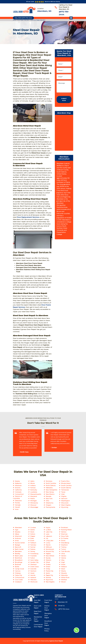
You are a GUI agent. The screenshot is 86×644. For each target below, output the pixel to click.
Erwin (32, 541)
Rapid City (49, 575)
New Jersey (50, 492)
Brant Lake (19, 556)
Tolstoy (64, 547)
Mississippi (34, 507)
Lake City (49, 532)
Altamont (18, 536)
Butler (17, 567)
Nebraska (49, 488)
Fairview (33, 545)
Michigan (34, 501)
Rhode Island (66, 483)
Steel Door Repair (38, 612)
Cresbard (18, 582)
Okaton (48, 560)
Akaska (18, 532)
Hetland (33, 578)
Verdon (64, 556)
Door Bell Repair (37, 601)
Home (15, 20)
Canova (18, 571)
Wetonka (64, 575)
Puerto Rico (65, 481)
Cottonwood (20, 578)
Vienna (64, 558)
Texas (63, 492)
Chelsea (18, 573)
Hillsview (33, 580)
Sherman (64, 534)
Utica (63, 554)
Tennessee (65, 490)
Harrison (33, 571)
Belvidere (18, 551)
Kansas (33, 488)
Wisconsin (65, 503)
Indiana (33, 486)
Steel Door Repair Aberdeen (38, 20)
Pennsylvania (50, 507)
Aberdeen (18, 528)
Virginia (64, 496)
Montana (49, 481)
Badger (18, 545)
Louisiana (34, 492)
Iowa (17, 509)
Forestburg (34, 554)
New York (49, 499)
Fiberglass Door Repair (48, 616)
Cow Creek (19, 580)
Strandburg (65, 543)
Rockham (65, 528)
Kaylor (48, 528)
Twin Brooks (66, 551)
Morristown (50, 549)
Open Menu (71, 18)
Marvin (48, 545)
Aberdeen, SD (44, 11)
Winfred (64, 580)
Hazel (32, 573)
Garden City (34, 562)
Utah (63, 494)
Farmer (33, 547)
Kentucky (34, 490)
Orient (48, 567)
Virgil (63, 562)
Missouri (33, 505)
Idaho (32, 481)
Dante (32, 530)
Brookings (19, 562)
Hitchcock (34, 582)
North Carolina (51, 483)
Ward (63, 569)
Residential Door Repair (38, 619)
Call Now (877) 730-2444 (23, 18)
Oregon (48, 505)
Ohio (47, 501)
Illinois (33, 483)
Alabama (18, 483)
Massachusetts (36, 494)
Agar (17, 530)
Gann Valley (34, 560)
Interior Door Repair (47, 608)
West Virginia (66, 505)
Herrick (33, 575)
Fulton (33, 558)
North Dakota (51, 486)
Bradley (18, 554)
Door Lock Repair (38, 607)
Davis (32, 532)
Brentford (18, 558)
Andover (18, 538)
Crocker (33, 528)
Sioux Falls (65, 536)
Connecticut (19, 494)
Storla (63, 541)
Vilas (63, 560)
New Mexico (50, 494)
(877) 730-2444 (64, 609)
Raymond (49, 580)
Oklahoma (50, 503)
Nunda (48, 558)
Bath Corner (19, 549)
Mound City (50, 551)
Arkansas (18, 486)
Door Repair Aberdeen (23, 20)
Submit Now (64, 99)
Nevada (49, 496)
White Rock (65, 578)
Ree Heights (50, 582)
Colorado (18, 492)
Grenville (33, 569)
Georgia (18, 505)
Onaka (48, 564)
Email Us (61, 606)
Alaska (17, 481)
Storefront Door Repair (48, 623)
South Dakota (66, 488)
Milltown (49, 547)
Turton (64, 549)
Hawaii (17, 507)
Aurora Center (20, 543)
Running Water (66, 530)
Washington (65, 501)
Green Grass (35, 567)
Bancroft (18, 547)
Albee (17, 534)
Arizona (18, 488)
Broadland (19, 560)
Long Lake (50, 541)
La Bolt (48, 530)
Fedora (33, 549)
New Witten (50, 556)
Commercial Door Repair (38, 626)
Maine (32, 499)
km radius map (64, 133)
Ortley (48, 569)
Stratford (64, 545)
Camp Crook (19, 569)
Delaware (18, 501)
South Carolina (66, 486)
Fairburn (33, 543)
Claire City (18, 575)
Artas (17, 541)
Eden (32, 538)
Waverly (64, 573)
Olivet (48, 562)
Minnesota (34, 503)
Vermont (64, 499)
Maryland (34, 496)
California (18, 490)
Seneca (64, 532)
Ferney (33, 551)
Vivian (63, 564)
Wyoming (65, 507)
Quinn (48, 573)
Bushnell (18, 564)
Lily (47, 538)
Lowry (48, 543)
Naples (48, 554)
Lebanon (49, 536)
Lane (47, 534)
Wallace (64, 567)
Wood (63, 582)
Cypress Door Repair (56, 641)
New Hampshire (51, 490)
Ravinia (48, 578)
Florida (17, 503)
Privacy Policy (47, 630)
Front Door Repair (48, 601)
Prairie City (50, 571)
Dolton (33, 534)
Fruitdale (33, 556)
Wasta (63, 571)
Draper (33, 536)
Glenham (33, 564)
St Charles (65, 538)
